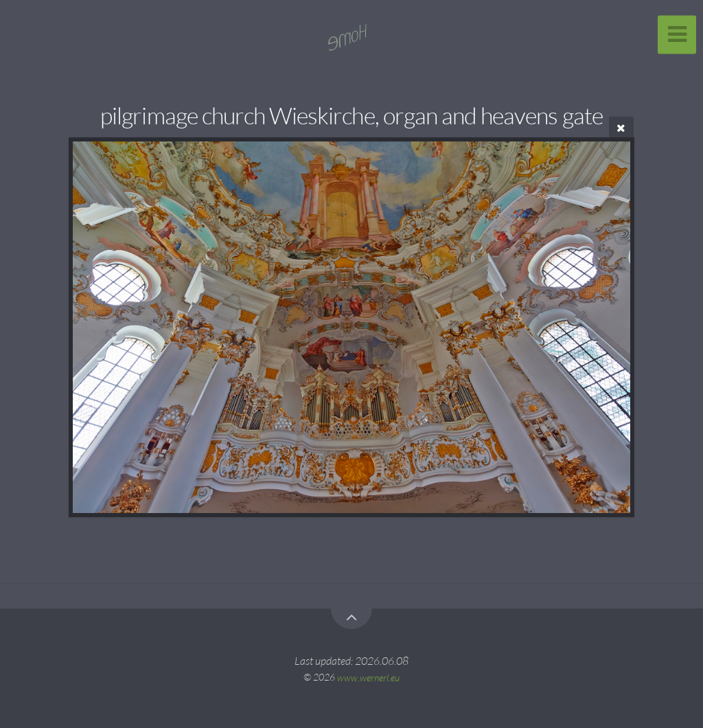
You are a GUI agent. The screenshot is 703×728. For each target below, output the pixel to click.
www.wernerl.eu (368, 677)
